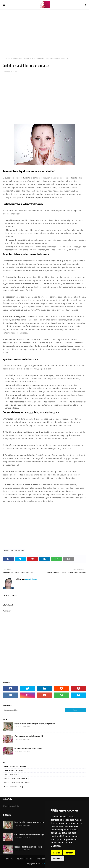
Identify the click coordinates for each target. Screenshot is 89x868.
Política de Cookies (24, 859)
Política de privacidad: (44, 859)
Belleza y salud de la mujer (28, 58)
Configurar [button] (58, 858)
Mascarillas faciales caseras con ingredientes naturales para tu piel (35, 724)
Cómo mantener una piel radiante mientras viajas (29, 736)
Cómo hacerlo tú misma (13, 770)
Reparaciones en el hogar (14, 787)
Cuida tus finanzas (12, 775)
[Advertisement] (44, 33)
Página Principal (11, 58)
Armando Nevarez (10, 72)
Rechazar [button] (69, 853)
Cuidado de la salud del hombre (17, 783)
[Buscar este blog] (34, 710)
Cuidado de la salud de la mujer (17, 779)
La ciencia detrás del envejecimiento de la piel (28, 749)
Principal (10, 859)
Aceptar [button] (57, 853)
